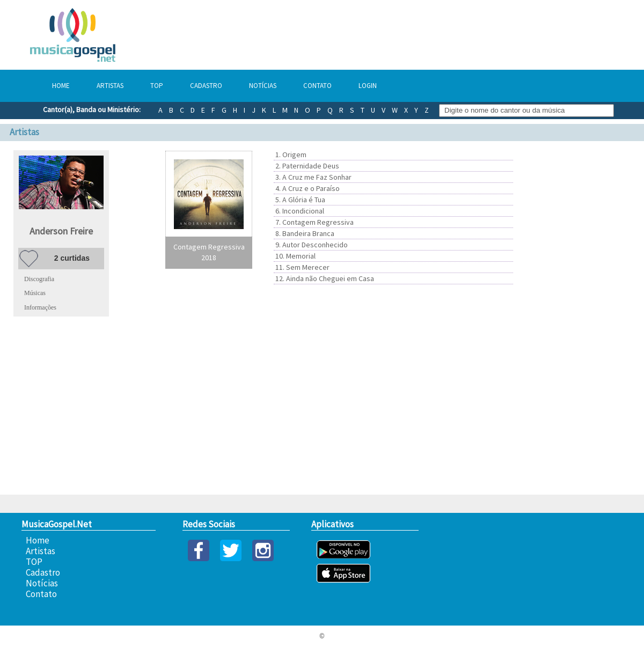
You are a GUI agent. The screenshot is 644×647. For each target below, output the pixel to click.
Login (368, 86)
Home (61, 86)
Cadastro (206, 86)
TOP (157, 86)
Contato (317, 86)
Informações (40, 307)
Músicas (35, 293)
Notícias (263, 86)
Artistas (110, 86)
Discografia (39, 279)
